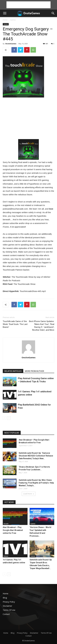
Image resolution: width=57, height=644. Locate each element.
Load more (29, 494)
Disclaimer (7, 606)
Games (13, 20)
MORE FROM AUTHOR (34, 371)
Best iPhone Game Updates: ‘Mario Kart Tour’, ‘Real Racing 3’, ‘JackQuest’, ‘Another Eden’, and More (42, 326)
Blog (5, 598)
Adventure (7, 385)
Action (6, 398)
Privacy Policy (9, 602)
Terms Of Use (9, 610)
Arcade (6, 524)
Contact (6, 614)
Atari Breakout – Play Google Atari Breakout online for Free (13, 530)
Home (5, 20)
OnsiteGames (11, 44)
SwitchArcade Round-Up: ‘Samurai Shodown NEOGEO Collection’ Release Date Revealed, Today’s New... (36, 456)
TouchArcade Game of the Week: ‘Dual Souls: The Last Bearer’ (15, 324)
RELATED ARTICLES (13, 371)
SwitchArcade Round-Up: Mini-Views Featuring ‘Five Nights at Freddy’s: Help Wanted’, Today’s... (36, 483)
